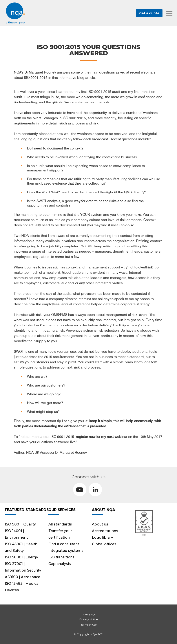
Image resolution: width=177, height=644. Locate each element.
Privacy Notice (88, 619)
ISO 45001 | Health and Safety (21, 547)
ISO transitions (61, 557)
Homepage (89, 614)
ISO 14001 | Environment (16, 534)
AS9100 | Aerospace (23, 577)
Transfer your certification (60, 534)
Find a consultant (64, 544)
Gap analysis (60, 564)
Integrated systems (66, 551)
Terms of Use (89, 625)
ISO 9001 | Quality (20, 524)
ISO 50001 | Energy (21, 557)
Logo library (102, 537)
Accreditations (105, 531)
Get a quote (149, 13)
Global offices (104, 544)
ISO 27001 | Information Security (23, 567)
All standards (60, 524)
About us (100, 524)
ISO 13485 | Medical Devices (22, 587)
